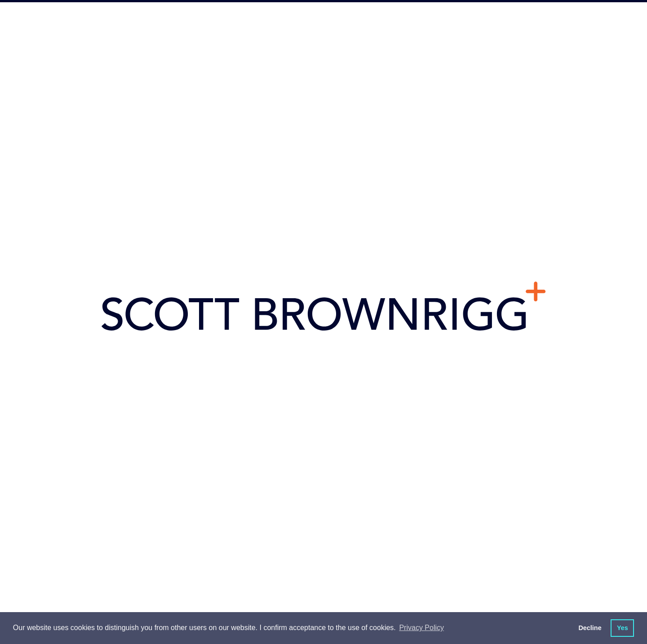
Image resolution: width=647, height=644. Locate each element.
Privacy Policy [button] (421, 628)
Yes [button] (623, 628)
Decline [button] (590, 628)
